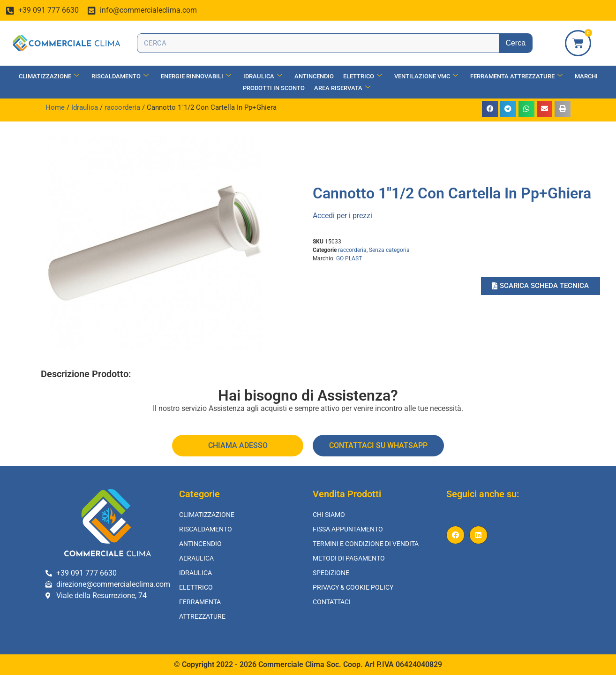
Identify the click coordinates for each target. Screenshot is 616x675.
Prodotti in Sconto (274, 88)
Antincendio (314, 76)
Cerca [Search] (515, 43)
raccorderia (122, 107)
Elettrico (363, 76)
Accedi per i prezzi (342, 216)
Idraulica (263, 76)
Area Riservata (342, 88)
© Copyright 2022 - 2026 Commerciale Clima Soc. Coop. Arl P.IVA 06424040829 (308, 664)
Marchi (586, 76)
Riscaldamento (120, 76)
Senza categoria (389, 250)
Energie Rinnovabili (196, 76)
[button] (490, 109)
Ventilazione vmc (426, 76)
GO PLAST (349, 258)
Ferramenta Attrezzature (516, 76)
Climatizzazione (49, 76)
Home (55, 107)
